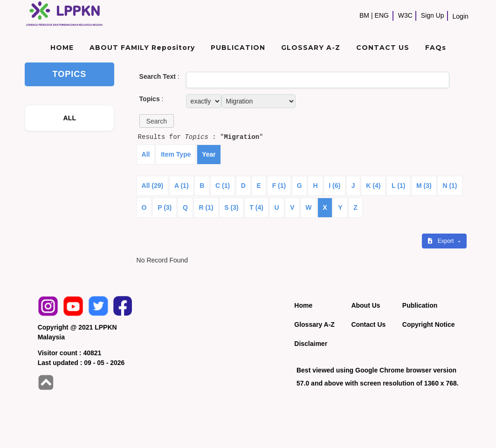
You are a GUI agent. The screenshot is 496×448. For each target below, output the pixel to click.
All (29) (153, 186)
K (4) (373, 186)
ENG (382, 15)
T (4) (256, 207)
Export (441, 241)
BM (364, 15)
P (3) (165, 207)
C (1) (223, 186)
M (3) (424, 186)
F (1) (279, 186)
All (146, 154)
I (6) (334, 186)
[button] (157, 121)
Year (209, 154)
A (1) (182, 186)
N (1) (450, 186)
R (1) (206, 207)
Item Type (176, 154)
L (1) (398, 186)
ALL (70, 118)
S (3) (231, 207)
